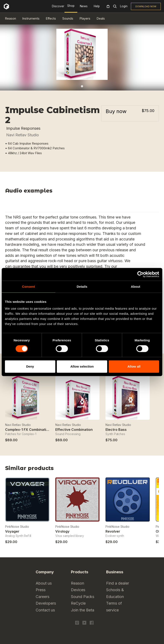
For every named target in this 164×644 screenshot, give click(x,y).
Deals (101, 18)
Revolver (113, 531)
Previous (146, 469)
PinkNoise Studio (17, 527)
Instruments (31, 18)
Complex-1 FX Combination (28, 430)
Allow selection (82, 366)
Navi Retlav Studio (23, 135)
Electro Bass (116, 430)
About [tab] (136, 287)
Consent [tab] (29, 287)
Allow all (134, 366)
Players (85, 18)
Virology (62, 531)
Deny (30, 366)
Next (156, 469)
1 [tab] (82, 86)
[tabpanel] (82, 54)
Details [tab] (82, 287)
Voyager (12, 531)
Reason (11, 18)
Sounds (68, 18)
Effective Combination (74, 430)
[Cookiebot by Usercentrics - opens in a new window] (140, 274)
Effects (51, 18)
